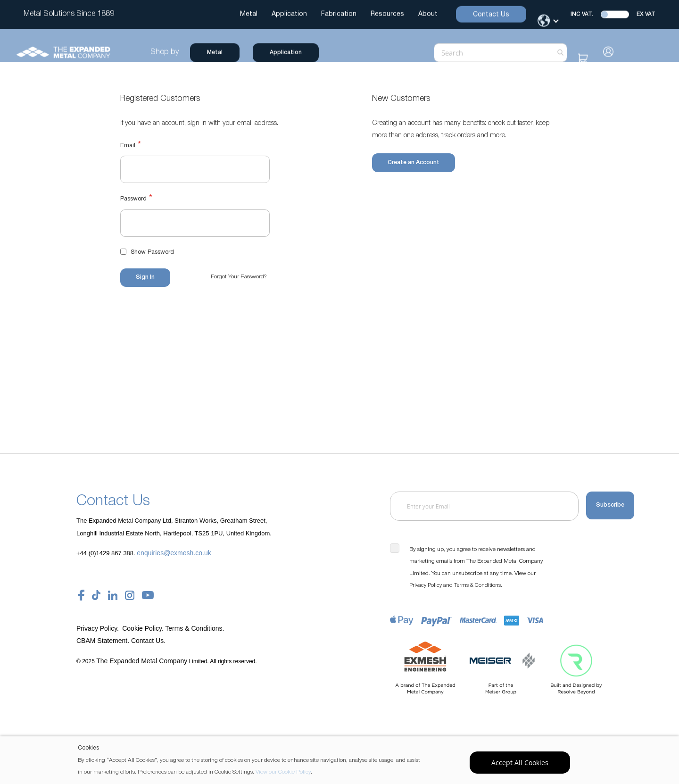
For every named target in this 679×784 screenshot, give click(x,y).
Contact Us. (148, 641)
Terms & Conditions (477, 585)
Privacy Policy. (99, 628)
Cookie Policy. (143, 628)
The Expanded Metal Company (142, 661)
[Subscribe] (610, 506)
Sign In (601, 52)
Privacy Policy (426, 585)
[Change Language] (548, 21)
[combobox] (492, 53)
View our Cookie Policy (283, 772)
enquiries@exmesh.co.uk (174, 553)
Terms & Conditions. (195, 628)
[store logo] (71, 53)
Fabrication (339, 14)
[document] (341, 760)
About (428, 14)
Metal (249, 14)
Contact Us (491, 15)
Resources (387, 14)
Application (289, 14)
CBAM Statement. (104, 641)
